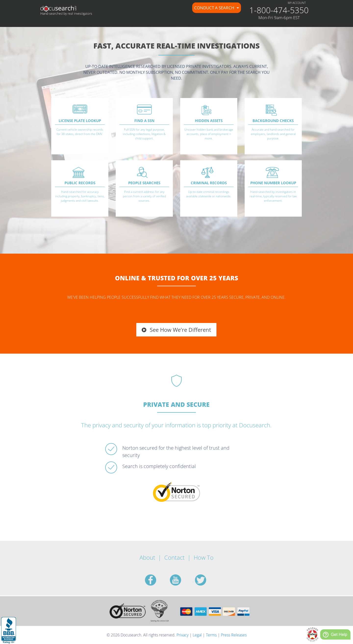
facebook (156, 580)
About (147, 557)
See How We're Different (176, 330)
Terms (211, 635)
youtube (181, 580)
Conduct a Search (215, 8)
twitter (206, 580)
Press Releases (234, 635)
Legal (197, 635)
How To (204, 557)
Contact (174, 557)
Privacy (183, 635)
